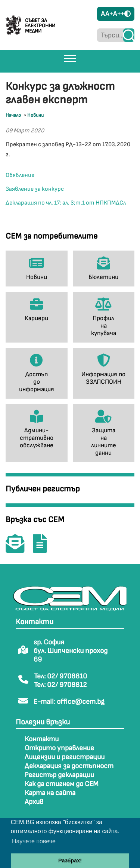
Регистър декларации (59, 775)
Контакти (42, 739)
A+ (109, 14)
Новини (35, 115)
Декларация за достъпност (69, 766)
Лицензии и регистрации (65, 757)
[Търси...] (110, 35)
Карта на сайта (50, 793)
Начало (13, 115)
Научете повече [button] (34, 841)
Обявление (20, 175)
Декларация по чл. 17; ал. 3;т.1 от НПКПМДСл (66, 203)
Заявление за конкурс (35, 189)
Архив (34, 802)
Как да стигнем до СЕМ (62, 784)
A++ (119, 14)
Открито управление (59, 748)
